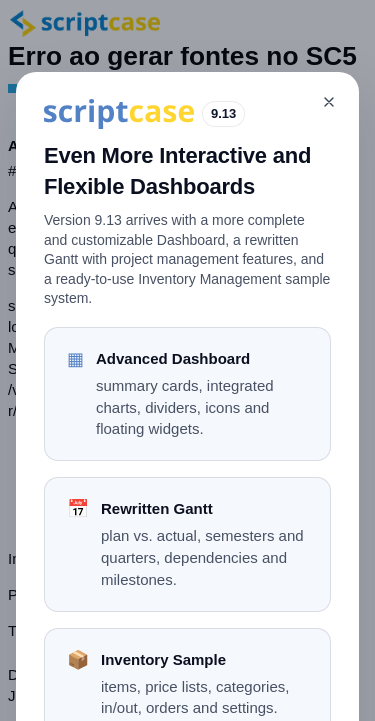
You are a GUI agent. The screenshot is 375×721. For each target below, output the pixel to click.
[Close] (329, 102)
